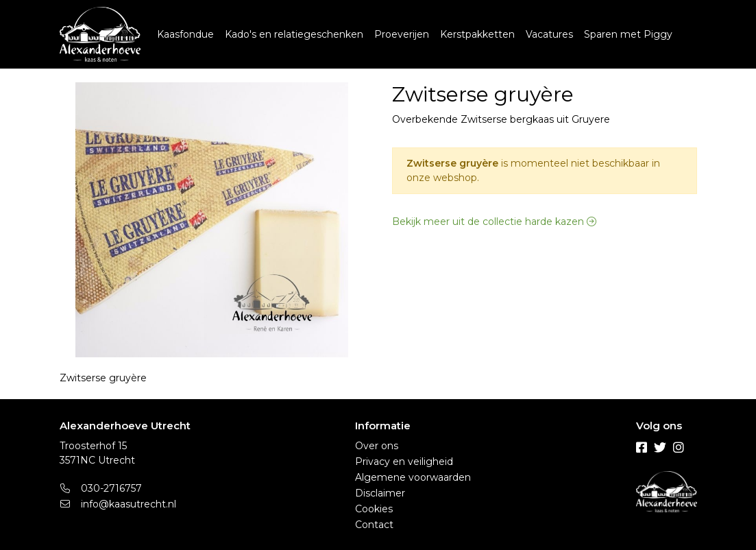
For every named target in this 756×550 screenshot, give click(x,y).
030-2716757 (101, 488)
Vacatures (549, 34)
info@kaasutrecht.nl (118, 504)
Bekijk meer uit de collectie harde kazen (494, 222)
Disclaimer (380, 493)
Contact (374, 525)
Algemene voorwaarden (413, 477)
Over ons (377, 446)
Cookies (374, 509)
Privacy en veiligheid (404, 462)
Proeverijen (402, 34)
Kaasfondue (185, 34)
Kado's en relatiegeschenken (294, 34)
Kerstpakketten (477, 34)
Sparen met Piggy (628, 34)
